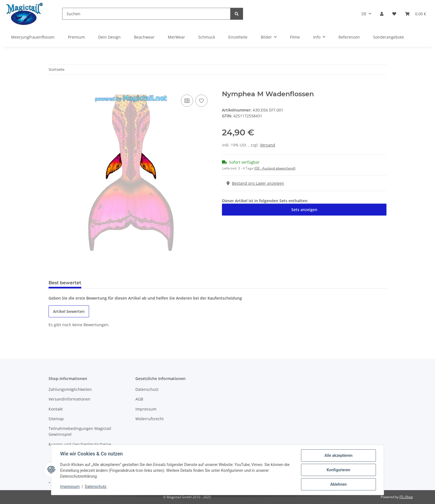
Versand (268, 145)
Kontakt (56, 409)
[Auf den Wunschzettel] (201, 101)
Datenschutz (96, 487)
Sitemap (56, 419)
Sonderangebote (389, 37)
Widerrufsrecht (150, 419)
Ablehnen (338, 484)
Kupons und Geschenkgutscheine (80, 444)
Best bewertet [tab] (65, 283)
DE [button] (364, 14)
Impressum (70, 487)
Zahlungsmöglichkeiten (70, 389)
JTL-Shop (406, 497)
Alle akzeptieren (338, 455)
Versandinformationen (69, 399)
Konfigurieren (338, 470)
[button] (382, 14)
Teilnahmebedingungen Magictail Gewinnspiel (80, 431)
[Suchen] (146, 14)
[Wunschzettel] (394, 14)
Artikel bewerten (69, 311)
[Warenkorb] (416, 14)
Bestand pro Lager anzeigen (255, 183)
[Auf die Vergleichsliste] (187, 101)
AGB (139, 399)
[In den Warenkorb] (53, 87)
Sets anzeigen (304, 210)
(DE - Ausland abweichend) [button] (275, 168)
